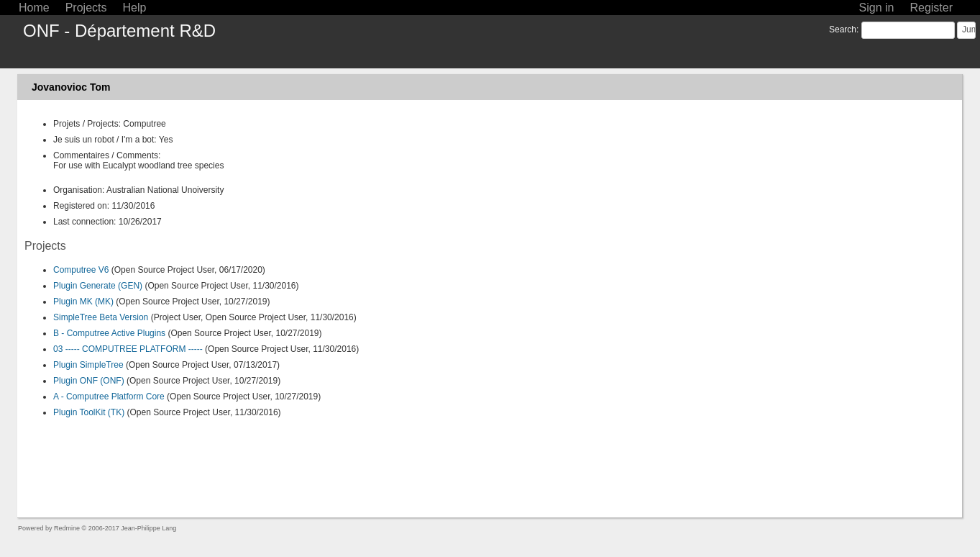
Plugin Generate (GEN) (98, 286)
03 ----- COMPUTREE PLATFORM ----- (128, 349)
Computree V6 (81, 270)
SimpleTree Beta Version (101, 317)
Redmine (67, 528)
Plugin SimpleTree (88, 365)
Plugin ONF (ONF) (89, 381)
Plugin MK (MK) (83, 302)
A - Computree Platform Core (109, 397)
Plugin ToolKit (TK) (89, 412)
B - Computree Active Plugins (109, 333)
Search (843, 30)
